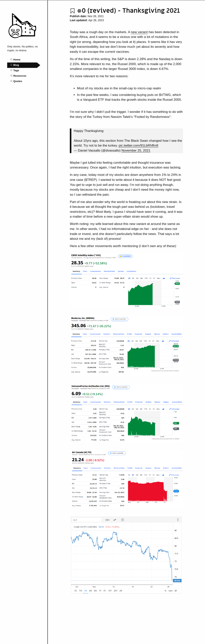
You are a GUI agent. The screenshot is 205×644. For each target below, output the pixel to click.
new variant (139, 32)
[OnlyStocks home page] (24, 41)
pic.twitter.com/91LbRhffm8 (138, 145)
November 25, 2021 (136, 151)
